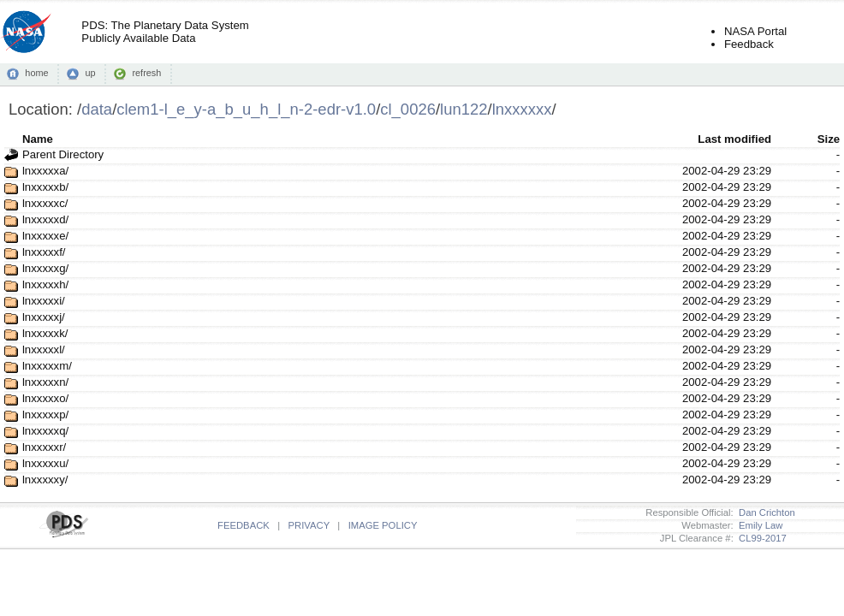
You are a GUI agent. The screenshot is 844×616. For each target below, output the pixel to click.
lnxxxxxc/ (45, 203)
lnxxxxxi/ (44, 301)
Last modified (734, 139)
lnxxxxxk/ (45, 333)
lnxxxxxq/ (45, 431)
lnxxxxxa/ (45, 171)
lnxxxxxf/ (44, 252)
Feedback (749, 44)
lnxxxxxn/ (45, 382)
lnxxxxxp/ (45, 415)
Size (829, 139)
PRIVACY (309, 525)
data (97, 109)
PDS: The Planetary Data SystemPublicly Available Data (165, 32)
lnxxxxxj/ (44, 317)
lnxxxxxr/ (44, 447)
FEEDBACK (244, 525)
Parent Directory (63, 154)
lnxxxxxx (522, 109)
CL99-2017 (760, 538)
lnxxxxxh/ (45, 284)
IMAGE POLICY (383, 525)
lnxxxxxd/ (45, 219)
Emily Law (758, 525)
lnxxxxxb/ (45, 187)
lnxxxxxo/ (45, 398)
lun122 (464, 109)
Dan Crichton (764, 512)
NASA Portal (755, 31)
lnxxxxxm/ (47, 366)
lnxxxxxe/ (45, 236)
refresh (146, 73)
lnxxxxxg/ (45, 268)
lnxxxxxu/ (45, 463)
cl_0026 (408, 109)
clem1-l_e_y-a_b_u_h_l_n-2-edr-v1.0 (246, 109)
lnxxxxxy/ (45, 480)
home (36, 73)
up (90, 73)
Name (38, 139)
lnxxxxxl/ (44, 349)
